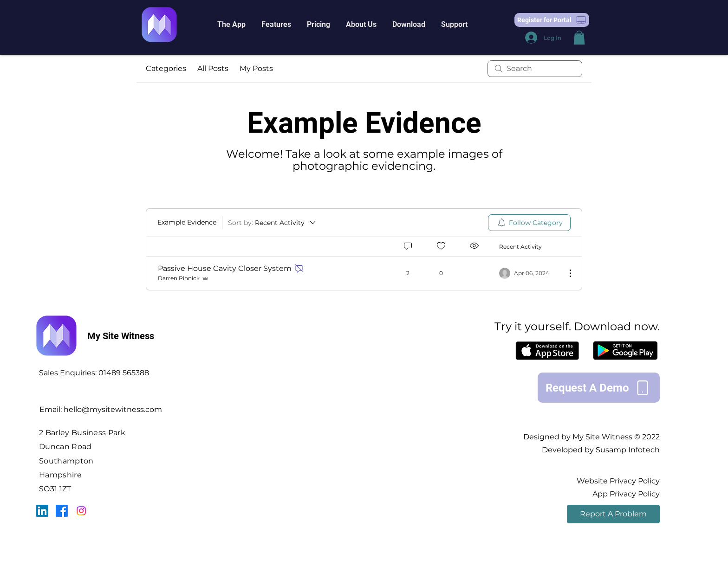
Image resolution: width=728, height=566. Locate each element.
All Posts (213, 68)
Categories (166, 68)
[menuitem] (529, 223)
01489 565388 (124, 373)
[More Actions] (565, 273)
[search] (535, 69)
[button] (231, 25)
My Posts (256, 68)
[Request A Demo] (599, 388)
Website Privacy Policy (618, 481)
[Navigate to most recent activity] (529, 273)
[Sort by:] (273, 223)
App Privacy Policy (626, 494)
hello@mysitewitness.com (113, 409)
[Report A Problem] (613, 514)
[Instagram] (81, 511)
